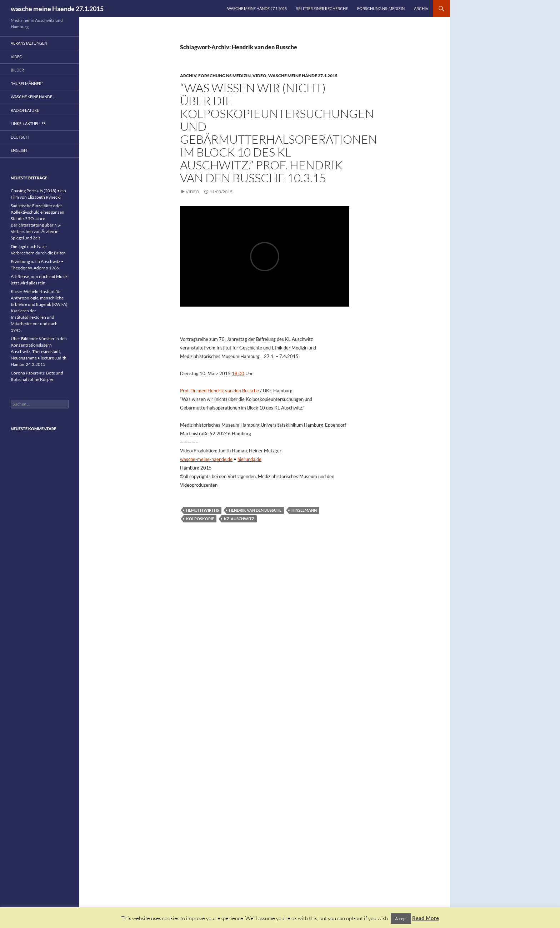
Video (259, 76)
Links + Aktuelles (28, 123)
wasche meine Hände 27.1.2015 (257, 8)
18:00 (238, 373)
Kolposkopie (200, 519)
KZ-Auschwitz (239, 519)
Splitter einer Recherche (322, 8)
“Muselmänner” (27, 83)
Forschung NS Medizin (224, 76)
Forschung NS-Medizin (381, 8)
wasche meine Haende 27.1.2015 (57, 9)
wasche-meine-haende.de (206, 459)
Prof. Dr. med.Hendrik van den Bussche (219, 391)
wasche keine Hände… (33, 97)
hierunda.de (249, 459)
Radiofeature (25, 110)
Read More (426, 918)
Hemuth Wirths (202, 510)
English (19, 150)
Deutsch (20, 137)
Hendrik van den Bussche (255, 510)
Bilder (17, 70)
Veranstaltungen (29, 43)
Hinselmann (304, 510)
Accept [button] (401, 919)
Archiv (421, 8)
